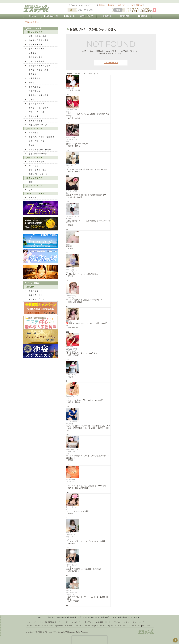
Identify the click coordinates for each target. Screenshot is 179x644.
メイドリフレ (89, 625)
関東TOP (139, 5)
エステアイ (31, 622)
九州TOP (131, 5)
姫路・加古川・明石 (38, 170)
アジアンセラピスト (38, 299)
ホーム (32, 16)
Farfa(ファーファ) (72, 397)
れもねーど (71, 244)
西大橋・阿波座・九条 (39, 70)
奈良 (31, 190)
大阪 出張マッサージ (38, 125)
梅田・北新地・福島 (38, 36)
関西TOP (102, 5)
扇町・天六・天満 (37, 49)
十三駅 (32, 83)
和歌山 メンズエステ (35, 193)
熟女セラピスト (36, 295)
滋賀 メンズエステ (34, 178)
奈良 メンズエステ (34, 186)
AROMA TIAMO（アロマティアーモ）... (72, 536)
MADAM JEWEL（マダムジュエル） (72, 349)
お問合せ (90, 622)
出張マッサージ (36, 291)
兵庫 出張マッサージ (38, 174)
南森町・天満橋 (36, 45)
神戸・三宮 (34, 166)
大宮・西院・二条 (37, 141)
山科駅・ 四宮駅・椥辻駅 (40, 150)
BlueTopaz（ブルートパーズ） (72, 451)
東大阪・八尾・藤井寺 (39, 108)
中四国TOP (121, 5)
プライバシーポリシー (122, 622)
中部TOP (111, 5)
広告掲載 (143, 16)
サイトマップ (138, 622)
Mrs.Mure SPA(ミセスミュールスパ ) (72, 270)
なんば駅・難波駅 (37, 61)
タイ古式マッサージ (34, 625)
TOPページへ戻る (111, 63)
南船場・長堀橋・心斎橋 (40, 66)
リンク (108, 622)
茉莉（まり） (72, 375)
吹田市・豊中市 (36, 121)
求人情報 (124, 16)
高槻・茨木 (34, 116)
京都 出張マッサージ (38, 154)
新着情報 (53, 622)
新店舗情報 (106, 16)
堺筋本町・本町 (36, 57)
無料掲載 (99, 622)
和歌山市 (33, 198)
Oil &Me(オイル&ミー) (72, 218)
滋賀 (31, 182)
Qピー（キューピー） (72, 508)
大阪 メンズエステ (34, 32)
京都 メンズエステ (34, 129)
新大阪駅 (33, 74)
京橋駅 (32, 100)
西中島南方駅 (35, 78)
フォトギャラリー (87, 16)
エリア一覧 (42, 622)
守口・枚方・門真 (37, 112)
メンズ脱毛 (69, 625)
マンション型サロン (49, 625)
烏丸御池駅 (34, 133)
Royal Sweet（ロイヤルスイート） (72, 565)
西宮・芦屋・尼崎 (37, 162)
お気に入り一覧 (51, 16)
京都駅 (32, 145)
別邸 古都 (70, 88)
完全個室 (60, 625)
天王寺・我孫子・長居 (39, 95)
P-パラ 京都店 (72, 192)
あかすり (113, 625)
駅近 (97, 625)
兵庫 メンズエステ (34, 158)
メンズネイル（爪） (134, 625)
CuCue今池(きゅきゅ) (72, 111)
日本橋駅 (33, 53)
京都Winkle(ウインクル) (72, 297)
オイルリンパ (104, 625)
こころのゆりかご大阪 (72, 423)
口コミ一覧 (69, 16)
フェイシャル (78, 625)
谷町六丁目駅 (35, 91)
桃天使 (69, 321)
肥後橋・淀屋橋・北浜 (39, 40)
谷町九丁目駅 (35, 87)
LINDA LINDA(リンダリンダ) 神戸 (72, 593)
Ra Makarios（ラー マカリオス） (72, 481)
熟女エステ (146, 625)
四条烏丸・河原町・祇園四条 (42, 137)
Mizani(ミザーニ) (72, 166)
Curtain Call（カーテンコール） (72, 139)
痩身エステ (122, 625)
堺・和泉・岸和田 (37, 104)
